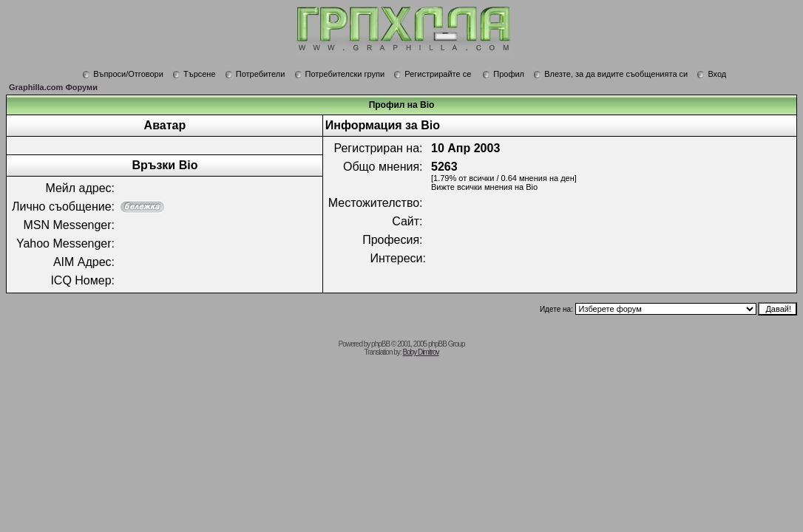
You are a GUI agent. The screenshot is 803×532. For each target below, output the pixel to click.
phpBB (380, 344)
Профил (503, 74)
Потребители (255, 74)
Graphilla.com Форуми (53, 87)
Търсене (194, 74)
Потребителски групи (340, 74)
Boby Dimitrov (420, 352)
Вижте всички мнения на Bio (484, 187)
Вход (711, 74)
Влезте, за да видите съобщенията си (610, 74)
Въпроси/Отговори (123, 74)
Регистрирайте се (432, 74)
